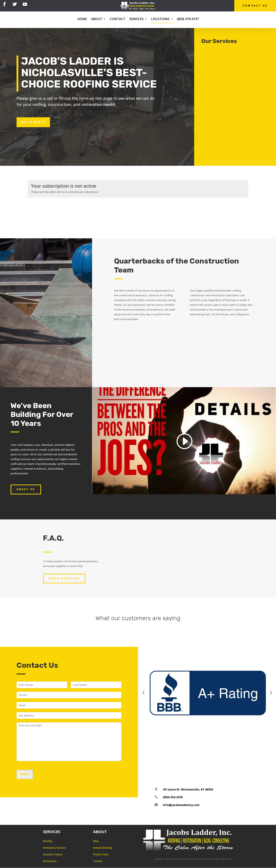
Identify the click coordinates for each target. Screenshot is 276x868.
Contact (117, 19)
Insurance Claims (53, 855)
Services (136, 19)
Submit (25, 775)
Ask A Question (64, 579)
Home (82, 19)
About (97, 19)
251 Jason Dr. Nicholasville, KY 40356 (188, 790)
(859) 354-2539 (173, 797)
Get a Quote (33, 122)
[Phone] (69, 695)
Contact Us (254, 6)
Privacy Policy (101, 855)
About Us (26, 490)
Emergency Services (54, 848)
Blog (96, 841)
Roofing (48, 841)
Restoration (50, 861)
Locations (160, 19)
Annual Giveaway (103, 848)
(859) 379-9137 (188, 19)
